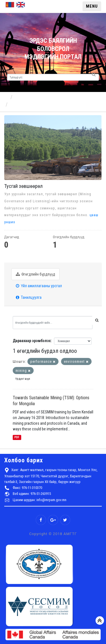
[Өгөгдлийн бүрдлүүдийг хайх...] (53, 323)
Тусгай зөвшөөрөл (30, 104)
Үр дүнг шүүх (23, 379)
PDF (17, 437)
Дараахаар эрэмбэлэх (32, 341)
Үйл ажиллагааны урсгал (39, 286)
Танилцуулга (29, 297)
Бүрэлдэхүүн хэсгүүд (37, 97)
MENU (92, 6)
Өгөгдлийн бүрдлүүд (35, 274)
